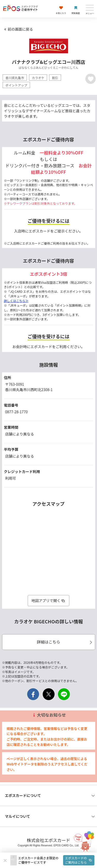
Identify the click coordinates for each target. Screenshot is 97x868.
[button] (56, 860)
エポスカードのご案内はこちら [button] (79, 860)
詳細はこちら (65, 642)
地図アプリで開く (49, 600)
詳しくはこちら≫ (16, 301)
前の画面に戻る (18, 29)
